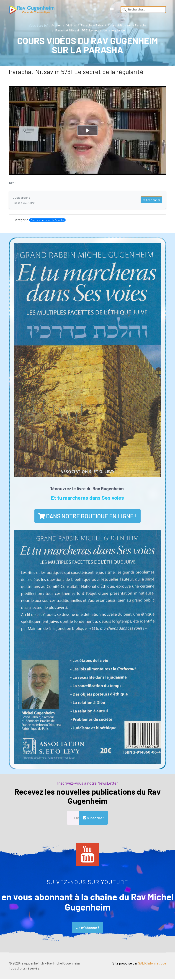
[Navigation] (112, 10)
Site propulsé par (139, 964)
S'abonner (151, 200)
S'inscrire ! (93, 818)
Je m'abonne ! (88, 928)
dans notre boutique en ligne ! (87, 516)
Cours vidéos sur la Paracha (48, 220)
